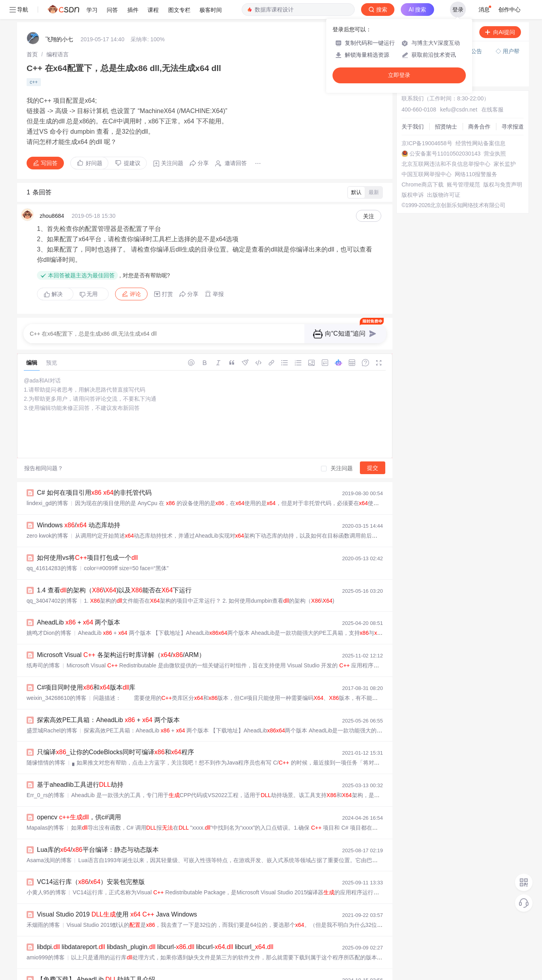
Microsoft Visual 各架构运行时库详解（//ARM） (121, 655)
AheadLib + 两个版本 (79, 622)
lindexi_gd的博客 (47, 503)
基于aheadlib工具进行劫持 (80, 785)
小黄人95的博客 (46, 892)
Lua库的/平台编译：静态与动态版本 (98, 850)
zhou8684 (52, 216)
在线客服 (492, 110)
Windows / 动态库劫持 (79, 525)
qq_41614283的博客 (52, 568)
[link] (32, 54)
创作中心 (509, 10)
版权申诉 (413, 195)
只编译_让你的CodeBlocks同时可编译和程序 (115, 752)
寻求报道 (513, 127)
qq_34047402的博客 (52, 601)
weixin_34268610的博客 (57, 698)
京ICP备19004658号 (427, 143)
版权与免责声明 (503, 184)
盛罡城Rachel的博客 (52, 730)
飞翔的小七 (59, 39)
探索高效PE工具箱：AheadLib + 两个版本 (108, 720)
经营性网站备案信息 (480, 143)
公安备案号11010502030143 (445, 154)
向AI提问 (500, 32)
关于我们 (413, 127)
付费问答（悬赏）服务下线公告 (444, 51)
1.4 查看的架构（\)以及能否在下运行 (114, 590)
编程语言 (58, 54)
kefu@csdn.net (459, 110)
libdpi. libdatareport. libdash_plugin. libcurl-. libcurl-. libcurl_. (155, 947)
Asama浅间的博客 (49, 860)
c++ (34, 82)
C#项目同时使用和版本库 (86, 687)
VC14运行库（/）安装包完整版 (91, 882)
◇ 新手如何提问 (425, 69)
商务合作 (479, 127)
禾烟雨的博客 (43, 925)
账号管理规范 (463, 184)
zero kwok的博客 (47, 536)
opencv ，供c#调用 (79, 817)
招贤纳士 (446, 127)
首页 (32, 54)
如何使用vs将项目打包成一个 (87, 558)
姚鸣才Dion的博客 (49, 633)
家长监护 (505, 164)
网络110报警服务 (476, 174)
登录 (458, 10)
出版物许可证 (444, 195)
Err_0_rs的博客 (46, 795)
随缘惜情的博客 (46, 763)
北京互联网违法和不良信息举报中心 (446, 164)
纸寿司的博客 (43, 665)
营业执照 (495, 154)
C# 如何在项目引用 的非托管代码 (94, 493)
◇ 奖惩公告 (419, 77)
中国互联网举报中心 (427, 174)
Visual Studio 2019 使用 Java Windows (117, 914)
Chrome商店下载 (423, 184)
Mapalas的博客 (45, 828)
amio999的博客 (46, 957)
